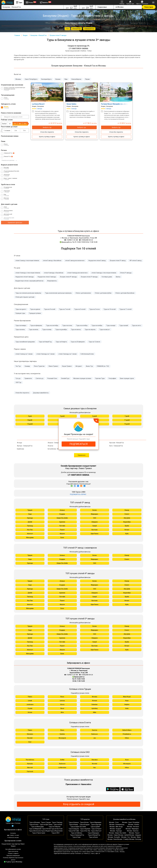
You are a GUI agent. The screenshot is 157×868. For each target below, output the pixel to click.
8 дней (30, 420)
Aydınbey (95, 708)
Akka (95, 712)
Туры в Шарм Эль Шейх (78, 827)
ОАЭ (95, 518)
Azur (30, 742)
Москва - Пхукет (134, 833)
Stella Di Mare (127, 730)
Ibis (95, 768)
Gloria (62, 705)
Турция (30, 510)
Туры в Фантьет (96, 831)
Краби (127, 526)
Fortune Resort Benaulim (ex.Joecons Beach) (119, 104)
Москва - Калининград (117, 824)
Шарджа (95, 522)
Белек (95, 510)
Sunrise (95, 730)
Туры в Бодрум (85, 824)
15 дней (127, 424)
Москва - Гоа (125, 837)
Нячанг (127, 530)
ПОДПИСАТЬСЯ (79, 444)
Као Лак (30, 530)
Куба (127, 534)
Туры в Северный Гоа (77, 835)
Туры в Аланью (74, 822)
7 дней (127, 416)
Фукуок (62, 534)
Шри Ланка (95, 534)
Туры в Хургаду (96, 824)
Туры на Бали (93, 837)
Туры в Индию (46, 831)
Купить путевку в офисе (47, 137)
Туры (19, 3)
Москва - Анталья (133, 827)
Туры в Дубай (95, 827)
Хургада (30, 518)
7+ (15, 124)
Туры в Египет (34, 824)
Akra (62, 712)
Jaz (95, 738)
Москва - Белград (135, 839)
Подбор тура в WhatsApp (13, 862)
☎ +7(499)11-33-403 (71, 240)
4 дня (30, 416)
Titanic (30, 697)
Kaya (127, 701)
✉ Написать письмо (13, 838)
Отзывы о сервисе (13, 853)
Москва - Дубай (124, 835)
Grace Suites (72, 104)
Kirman (95, 701)
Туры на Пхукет (96, 829)
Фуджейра (127, 522)
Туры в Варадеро (93, 833)
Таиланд (30, 526)
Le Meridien (62, 768)
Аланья (62, 510)
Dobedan (95, 705)
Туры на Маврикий (35, 829)
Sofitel (62, 760)
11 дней (127, 420)
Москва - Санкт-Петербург (131, 822)
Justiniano (30, 705)
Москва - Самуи (113, 835)
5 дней (62, 416)
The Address (30, 760)
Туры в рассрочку (13, 851)
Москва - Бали (112, 839)
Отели (31, 3)
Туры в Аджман (85, 829)
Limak (30, 701)
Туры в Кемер (73, 824)
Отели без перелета (47, 132)
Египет (127, 514)
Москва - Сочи (114, 822)
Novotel (30, 738)
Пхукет (62, 530)
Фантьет (30, 534)
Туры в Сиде (76, 837)
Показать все (82, 455)
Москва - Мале (136, 837)
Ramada (30, 764)
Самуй (95, 526)
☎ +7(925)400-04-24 (86, 240)
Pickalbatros (127, 734)
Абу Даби (127, 518)
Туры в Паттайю (74, 831)
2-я (16, 131)
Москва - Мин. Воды (116, 827)
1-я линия (7, 131)
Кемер (127, 510)
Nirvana (95, 697)
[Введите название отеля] (15, 117)
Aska (127, 708)
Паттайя (62, 526)
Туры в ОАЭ (56, 833)
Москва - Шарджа (135, 835)
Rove (127, 760)
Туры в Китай (46, 829)
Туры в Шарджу (74, 829)
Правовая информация (13, 856)
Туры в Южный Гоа (94, 835)
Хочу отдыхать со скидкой (79, 804)
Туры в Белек (84, 822)
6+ (10, 124)
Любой (4, 124)
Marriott (30, 768)
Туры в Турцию (46, 822)
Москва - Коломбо (114, 837)
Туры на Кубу (58, 824)
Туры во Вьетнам (57, 829)
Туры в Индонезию (56, 831)
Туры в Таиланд (57, 822)
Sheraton (30, 734)
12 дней (30, 424)
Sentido (62, 734)
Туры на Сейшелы (55, 827)
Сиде (30, 514)
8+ (20, 124)
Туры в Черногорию (39, 833)
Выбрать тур (47, 127)
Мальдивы (30, 538)
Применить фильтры (15, 222)
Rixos (62, 697)
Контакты (13, 833)
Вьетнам (95, 530)
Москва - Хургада (116, 831)
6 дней (95, 416)
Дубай (30, 522)
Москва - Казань (134, 824)
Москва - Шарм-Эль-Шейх (118, 833)
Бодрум (62, 514)
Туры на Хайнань (77, 833)
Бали (62, 538)
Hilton (127, 738)
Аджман (62, 522)
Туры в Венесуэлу (35, 831)
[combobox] (33, 7)
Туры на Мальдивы (38, 827)
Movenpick (62, 738)
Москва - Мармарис (132, 829)
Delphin (127, 705)
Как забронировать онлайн (13, 849)
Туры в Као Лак (85, 831)
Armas (30, 712)
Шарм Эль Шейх (62, 518)
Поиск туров (149, 7)
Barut (62, 708)
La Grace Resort (39, 104)
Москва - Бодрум (115, 829)
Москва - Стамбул (123, 839)
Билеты (45, 3)
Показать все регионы (9, 160)
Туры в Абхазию (35, 822)
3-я (24, 131)
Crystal (30, 708)
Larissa (62, 701)
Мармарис (95, 514)
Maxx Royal (127, 697)
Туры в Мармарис (96, 822)
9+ (25, 124)
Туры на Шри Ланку (46, 824)
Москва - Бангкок (133, 831)
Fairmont (30, 771)
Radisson (95, 734)
